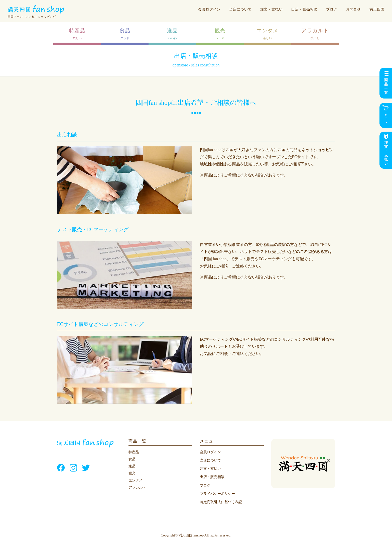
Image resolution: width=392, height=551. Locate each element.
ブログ (332, 9)
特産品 (134, 452)
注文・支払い (272, 9)
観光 (132, 473)
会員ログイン (209, 9)
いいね (172, 34)
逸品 (132, 466)
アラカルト (137, 487)
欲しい (77, 34)
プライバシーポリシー (217, 494)
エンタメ (136, 480)
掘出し (315, 34)
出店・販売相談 (304, 9)
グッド (125, 34)
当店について (240, 9)
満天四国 (377, 9)
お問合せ (353, 9)
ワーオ (220, 34)
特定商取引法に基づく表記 (221, 502)
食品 (132, 459)
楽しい (268, 34)
